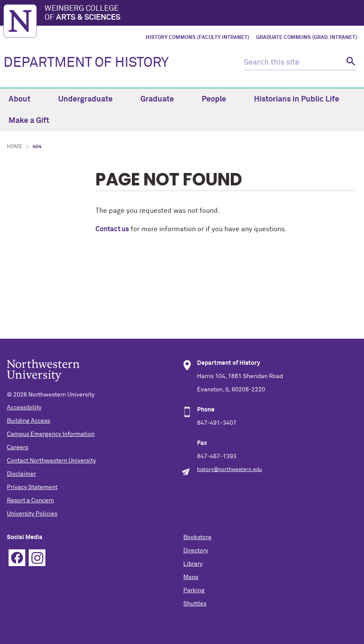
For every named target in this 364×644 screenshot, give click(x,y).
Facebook (17, 558)
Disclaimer (21, 474)
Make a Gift (29, 121)
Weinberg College (203, 14)
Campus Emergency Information (51, 434)
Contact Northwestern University (51, 461)
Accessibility (24, 408)
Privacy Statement (32, 487)
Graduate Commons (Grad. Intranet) (307, 38)
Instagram (37, 558)
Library (193, 564)
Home (15, 147)
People (219, 99)
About (24, 99)
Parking (194, 590)
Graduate (162, 99)
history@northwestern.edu (230, 470)
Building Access (28, 421)
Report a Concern (30, 501)
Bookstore (197, 537)
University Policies (32, 514)
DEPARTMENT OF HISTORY (86, 63)
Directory (196, 551)
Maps (191, 577)
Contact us (112, 229)
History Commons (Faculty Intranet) (197, 38)
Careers (18, 447)
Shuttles (195, 604)
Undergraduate (90, 99)
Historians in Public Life (301, 99)
